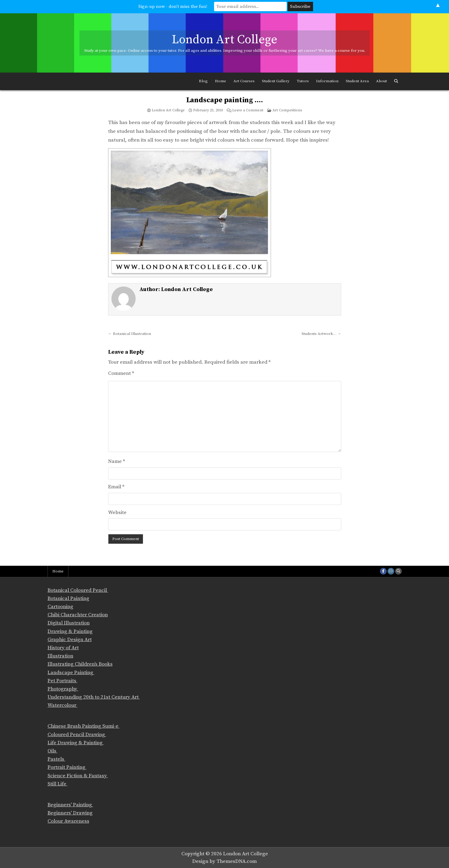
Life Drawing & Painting (76, 743)
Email (116, 487)
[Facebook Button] (383, 571)
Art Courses (244, 81)
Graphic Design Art (70, 640)
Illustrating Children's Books (80, 664)
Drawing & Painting (70, 631)
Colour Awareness (68, 821)
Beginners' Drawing (70, 813)
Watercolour (63, 705)
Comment (121, 373)
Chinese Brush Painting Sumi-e (84, 726)
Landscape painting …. (225, 100)
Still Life (58, 784)
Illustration (60, 656)
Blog (203, 81)
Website (117, 513)
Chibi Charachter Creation (78, 615)
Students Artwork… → (321, 334)
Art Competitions (287, 110)
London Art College (224, 39)
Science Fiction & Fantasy (78, 776)
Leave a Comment (248, 110)
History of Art (63, 648)
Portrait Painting (67, 767)
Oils (53, 751)
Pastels (56, 759)
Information (327, 81)
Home (221, 81)
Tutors (303, 81)
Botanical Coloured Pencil (78, 590)
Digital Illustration (69, 623)
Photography (63, 689)
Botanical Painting (68, 598)
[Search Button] (396, 81)
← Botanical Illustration (130, 334)
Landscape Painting (71, 673)
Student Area (357, 81)
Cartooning (60, 607)
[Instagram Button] (391, 571)
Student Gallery (276, 81)
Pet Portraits (63, 681)
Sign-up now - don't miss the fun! (173, 7)
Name (117, 461)
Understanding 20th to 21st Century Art (94, 697)
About (381, 81)
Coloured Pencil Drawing (77, 735)
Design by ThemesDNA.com (224, 861)
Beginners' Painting (70, 805)
